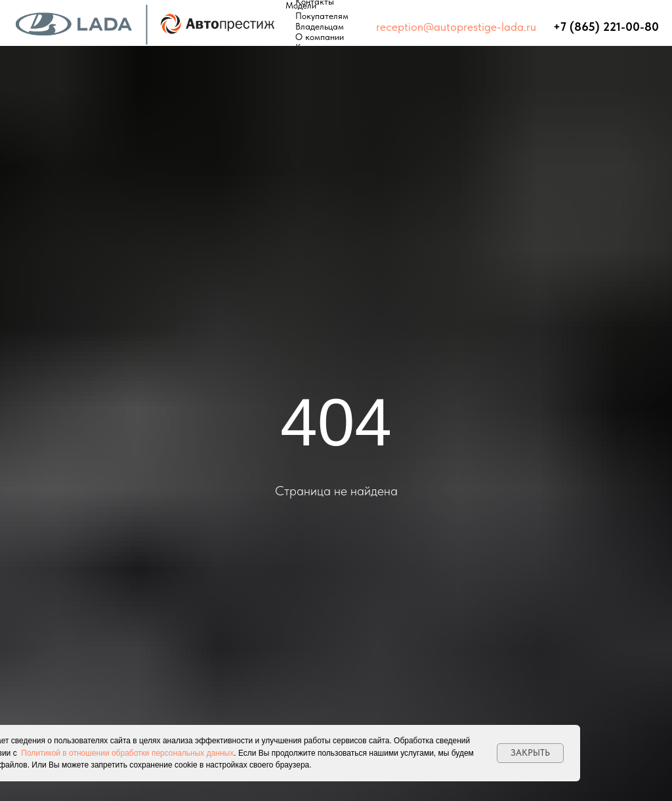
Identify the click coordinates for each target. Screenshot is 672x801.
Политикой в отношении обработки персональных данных (127, 753)
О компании (320, 37)
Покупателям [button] (322, 16)
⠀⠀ (545, 27)
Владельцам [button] (320, 26)
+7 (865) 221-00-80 (606, 27)
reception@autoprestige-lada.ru (456, 27)
